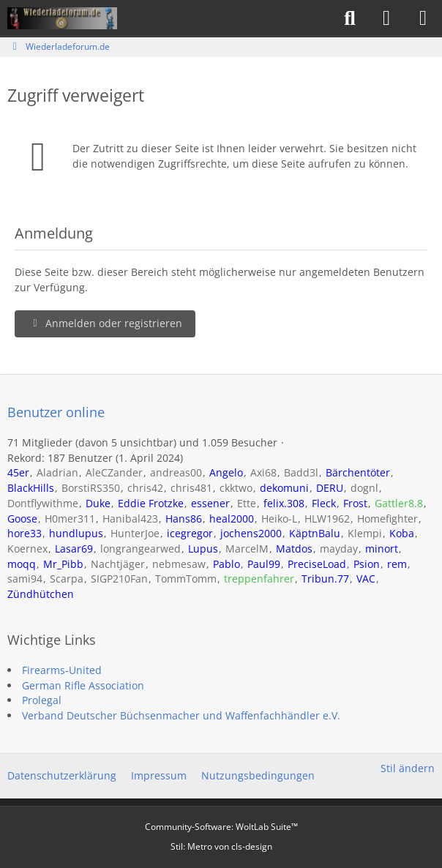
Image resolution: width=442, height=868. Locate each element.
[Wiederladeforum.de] (62, 18)
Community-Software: (221, 827)
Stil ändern (408, 768)
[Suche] (350, 18)
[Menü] (423, 18)
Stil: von (221, 846)
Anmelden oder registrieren (105, 323)
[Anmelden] (386, 18)
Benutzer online (56, 412)
